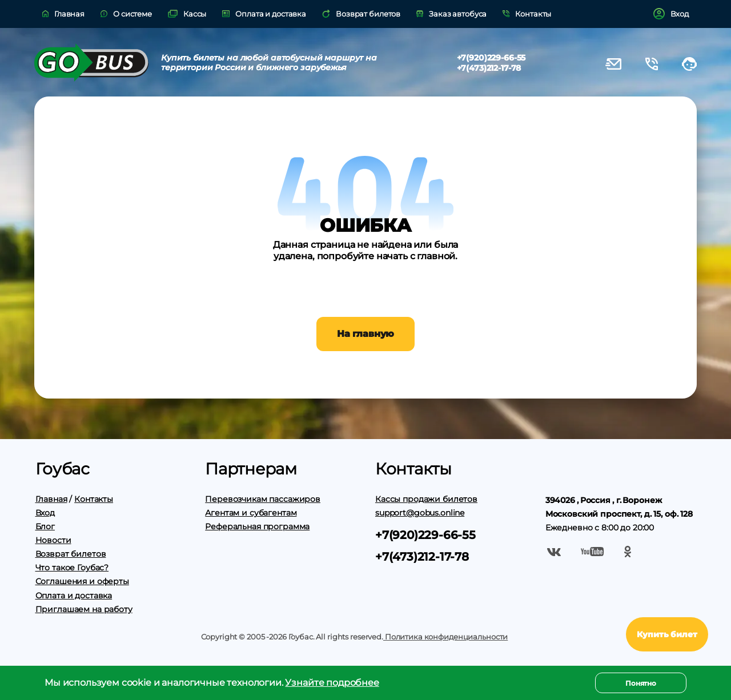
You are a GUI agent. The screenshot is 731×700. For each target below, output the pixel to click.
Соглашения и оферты (82, 581)
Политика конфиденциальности (445, 637)
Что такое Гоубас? (72, 568)
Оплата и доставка (74, 596)
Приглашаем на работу (84, 609)
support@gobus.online (420, 513)
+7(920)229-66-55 (491, 58)
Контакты (94, 499)
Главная (51, 499)
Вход (45, 513)
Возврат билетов (71, 554)
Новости (53, 540)
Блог (45, 526)
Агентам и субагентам (251, 513)
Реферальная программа (257, 526)
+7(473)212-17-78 (489, 68)
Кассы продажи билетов (426, 499)
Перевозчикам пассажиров (263, 499)
